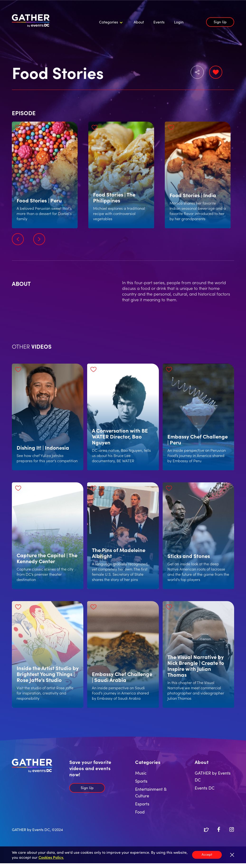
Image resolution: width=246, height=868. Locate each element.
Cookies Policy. (51, 857)
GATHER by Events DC (213, 776)
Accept (207, 854)
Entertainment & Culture (151, 792)
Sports (141, 781)
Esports (142, 804)
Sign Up (220, 22)
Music (141, 773)
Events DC (205, 788)
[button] (110, 22)
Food (140, 812)
